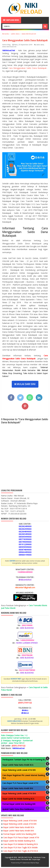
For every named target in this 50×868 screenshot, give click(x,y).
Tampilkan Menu (11, 20)
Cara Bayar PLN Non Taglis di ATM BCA (21, 851)
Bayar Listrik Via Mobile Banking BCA (18, 799)
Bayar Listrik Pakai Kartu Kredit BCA (18, 765)
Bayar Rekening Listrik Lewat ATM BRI (19, 770)
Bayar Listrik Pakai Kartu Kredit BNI (18, 788)
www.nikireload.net (9, 47)
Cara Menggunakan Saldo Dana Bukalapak (28, 68)
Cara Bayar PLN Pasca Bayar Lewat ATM (20, 783)
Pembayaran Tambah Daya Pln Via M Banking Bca (24, 760)
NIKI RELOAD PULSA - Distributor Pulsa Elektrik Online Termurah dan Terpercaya (28, 858)
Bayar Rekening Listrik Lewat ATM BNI (19, 793)
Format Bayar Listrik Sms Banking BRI (19, 804)
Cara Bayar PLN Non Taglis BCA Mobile (20, 848)
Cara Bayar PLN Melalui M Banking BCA (20, 844)
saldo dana (40, 45)
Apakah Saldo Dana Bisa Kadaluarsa (18, 809)
